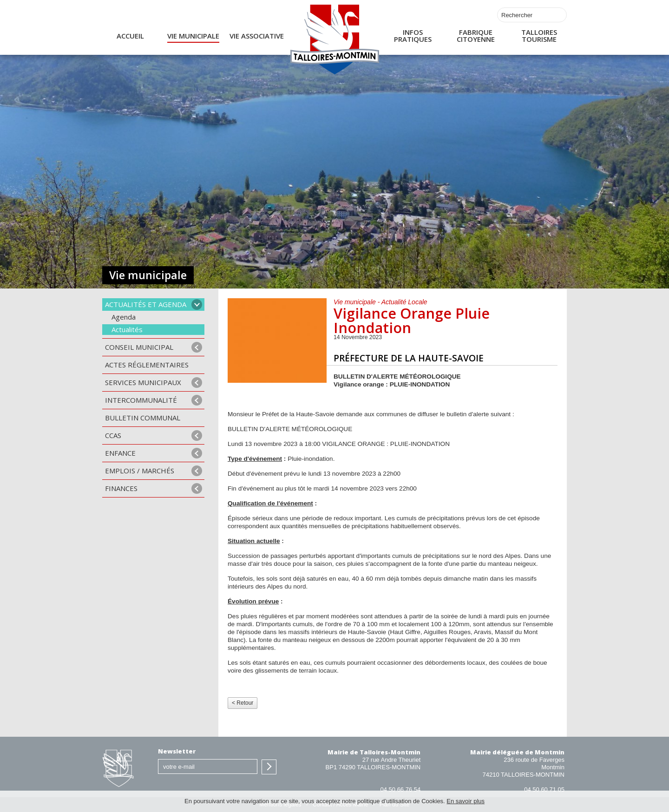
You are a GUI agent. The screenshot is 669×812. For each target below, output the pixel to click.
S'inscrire (269, 767)
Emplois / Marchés (140, 471)
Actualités (127, 329)
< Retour (243, 703)
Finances (121, 488)
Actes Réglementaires (147, 365)
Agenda (124, 317)
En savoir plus (466, 801)
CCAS (113, 435)
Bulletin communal (143, 418)
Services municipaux (143, 382)
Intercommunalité (141, 400)
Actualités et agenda (146, 304)
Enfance (120, 453)
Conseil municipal (139, 347)
